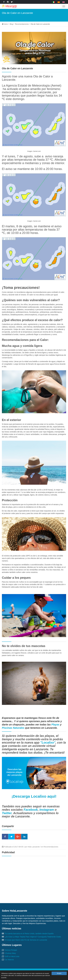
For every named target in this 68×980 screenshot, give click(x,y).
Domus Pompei (11, 950)
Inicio (5, 24)
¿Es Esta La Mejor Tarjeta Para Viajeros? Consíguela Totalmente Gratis (33, 937)
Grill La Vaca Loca (12, 956)
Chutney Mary (10, 953)
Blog (11, 24)
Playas (56, 725)
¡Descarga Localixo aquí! (34, 796)
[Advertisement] (34, 876)
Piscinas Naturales (13, 728)
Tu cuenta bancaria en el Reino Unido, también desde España (29, 934)
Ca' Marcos (9, 960)
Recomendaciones (22, 24)
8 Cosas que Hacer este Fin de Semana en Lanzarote (26, 940)
